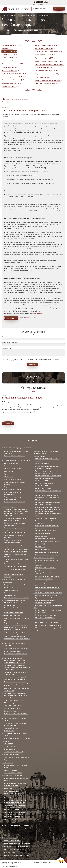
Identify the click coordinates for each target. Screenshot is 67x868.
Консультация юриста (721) (11, 45)
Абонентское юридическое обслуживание (16, 855)
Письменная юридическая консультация (48, 625)
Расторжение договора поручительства (48, 476)
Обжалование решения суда (13, 773)
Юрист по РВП (40, 544)
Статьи (14, 864)
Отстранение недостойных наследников (17, 564)
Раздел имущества (10, 588)
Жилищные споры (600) (10, 67)
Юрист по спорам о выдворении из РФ (48, 541)
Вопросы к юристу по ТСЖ (13, 479)
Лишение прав (8, 744)
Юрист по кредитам (40, 456)
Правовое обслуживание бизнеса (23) (47, 83)
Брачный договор (10, 605)
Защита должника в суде (43, 533)
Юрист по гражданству (43, 549)
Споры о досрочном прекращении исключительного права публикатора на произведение (17, 639)
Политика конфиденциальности (10, 866)
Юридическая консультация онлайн (47, 622)
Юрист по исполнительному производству (16, 844)
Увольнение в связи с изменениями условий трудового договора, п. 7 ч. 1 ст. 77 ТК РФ (17, 684)
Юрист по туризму (10, 819)
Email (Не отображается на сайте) (10, 343)
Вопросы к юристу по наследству (15, 579)
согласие (9, 359)
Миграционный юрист (41, 536)
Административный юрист (42, 488)
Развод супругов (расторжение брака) (16, 585)
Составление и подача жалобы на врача (48, 560)
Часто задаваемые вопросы (26, 15)
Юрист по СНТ (9, 477)
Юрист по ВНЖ (40, 547)
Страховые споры (10, 749)
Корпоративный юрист (9, 835)
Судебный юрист (8, 763)
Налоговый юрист (8, 832)
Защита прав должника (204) (44, 48)
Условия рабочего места (12, 728)
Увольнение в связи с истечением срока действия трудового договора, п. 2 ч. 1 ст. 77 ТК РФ (16, 695)
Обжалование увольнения (12, 703)
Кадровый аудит (9, 731)
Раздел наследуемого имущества (15, 569)
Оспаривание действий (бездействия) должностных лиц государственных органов (47, 497)
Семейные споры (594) (9, 51)
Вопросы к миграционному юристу (47, 555)
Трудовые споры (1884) (9, 70)
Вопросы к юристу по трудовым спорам (17, 738)
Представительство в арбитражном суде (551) (50, 64)
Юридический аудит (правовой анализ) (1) (48, 80)
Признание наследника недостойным (16, 532)
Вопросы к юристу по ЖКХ (13, 487)
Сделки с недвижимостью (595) (12, 77)
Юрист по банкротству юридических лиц (15, 847)
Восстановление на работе (12, 708)
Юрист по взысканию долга (11, 841)
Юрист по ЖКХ (9, 474)
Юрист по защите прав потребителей (14, 783)
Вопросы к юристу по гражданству (47, 552)
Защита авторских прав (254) (11, 83)
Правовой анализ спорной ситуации (47, 598)
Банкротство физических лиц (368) (46, 45)
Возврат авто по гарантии (12, 754)
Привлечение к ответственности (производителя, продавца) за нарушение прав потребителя (14, 807)
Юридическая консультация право (46, 615)
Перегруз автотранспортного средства (16, 757)
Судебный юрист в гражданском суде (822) (49, 61)
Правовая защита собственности (13, 849)
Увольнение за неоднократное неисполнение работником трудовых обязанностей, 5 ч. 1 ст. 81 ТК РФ (16, 661)
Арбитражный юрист (9, 838)
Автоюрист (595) (7, 48)
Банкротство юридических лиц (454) (46, 71)
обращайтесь (38, 313)
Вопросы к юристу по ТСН (12, 489)
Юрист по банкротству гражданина (45, 518)
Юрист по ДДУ (9, 471)
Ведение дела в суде (10, 770)
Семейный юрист (8, 582)
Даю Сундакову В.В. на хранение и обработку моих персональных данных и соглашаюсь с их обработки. (31, 360)
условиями (5, 361)
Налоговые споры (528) (42, 77)
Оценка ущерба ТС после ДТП (14, 752)
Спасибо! (13, 318)
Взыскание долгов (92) (9, 86)
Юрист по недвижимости (12, 463)
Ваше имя (4, 337)
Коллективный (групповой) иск (14, 775)
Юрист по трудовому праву (11, 651)
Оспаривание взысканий (12, 711)
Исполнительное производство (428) (14, 73)
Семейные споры (44, 15)
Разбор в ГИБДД (9, 746)
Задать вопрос (59, 9)
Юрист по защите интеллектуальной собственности (19, 829)
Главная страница (8, 15)
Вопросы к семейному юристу (14, 613)
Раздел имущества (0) (10, 57)
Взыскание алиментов (11, 590)
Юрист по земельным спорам (13, 469)
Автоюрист (6, 741)
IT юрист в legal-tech (9, 852)
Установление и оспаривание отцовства (17, 598)
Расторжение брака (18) (11, 54)
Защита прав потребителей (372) (13, 64)
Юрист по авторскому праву (11, 616)
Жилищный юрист (10, 466)
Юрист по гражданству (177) (44, 58)
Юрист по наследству (9, 507)
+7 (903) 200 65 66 (41, 2)
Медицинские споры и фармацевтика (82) (48, 51)
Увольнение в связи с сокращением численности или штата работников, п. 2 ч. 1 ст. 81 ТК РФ (17, 667)
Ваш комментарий (7, 348)
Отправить (32, 365)
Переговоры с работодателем (13, 700)
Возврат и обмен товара (12, 786)
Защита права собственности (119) (13, 80)
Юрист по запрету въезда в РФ (45, 539)
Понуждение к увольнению (13, 706)
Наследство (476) (8, 61)
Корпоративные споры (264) (44, 67)
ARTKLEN (51, 862)
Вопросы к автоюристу (11, 760)
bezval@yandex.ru (38, 4)
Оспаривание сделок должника (45, 530)
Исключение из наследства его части (16, 572)
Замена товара (9, 788)
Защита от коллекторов (43, 463)
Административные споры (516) (45, 55)
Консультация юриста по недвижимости (17, 460)
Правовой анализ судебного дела (46, 595)
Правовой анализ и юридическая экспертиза (48, 593)
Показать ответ (8, 423)
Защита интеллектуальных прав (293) (47, 74)
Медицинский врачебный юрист (44, 558)
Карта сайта (5, 864)
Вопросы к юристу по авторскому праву (17, 648)
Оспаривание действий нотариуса (15, 567)
